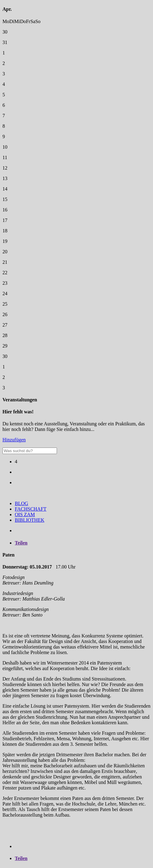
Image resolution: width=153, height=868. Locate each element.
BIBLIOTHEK (30, 520)
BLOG (22, 503)
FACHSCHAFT (31, 509)
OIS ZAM (25, 514)
